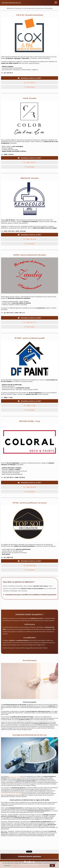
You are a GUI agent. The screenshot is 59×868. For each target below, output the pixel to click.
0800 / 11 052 (30, 406)
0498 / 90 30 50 (30, 487)
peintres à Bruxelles (14, 776)
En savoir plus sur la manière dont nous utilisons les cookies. (30, 866)
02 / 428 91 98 (30, 565)
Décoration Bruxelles (11, 3)
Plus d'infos (31, 87)
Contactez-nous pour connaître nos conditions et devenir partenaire (31, 595)
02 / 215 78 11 (30, 83)
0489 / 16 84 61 (30, 162)
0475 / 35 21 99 (30, 239)
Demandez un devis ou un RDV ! (30, 78)
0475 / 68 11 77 (30, 322)
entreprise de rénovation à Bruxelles (11, 794)
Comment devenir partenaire (29, 856)
